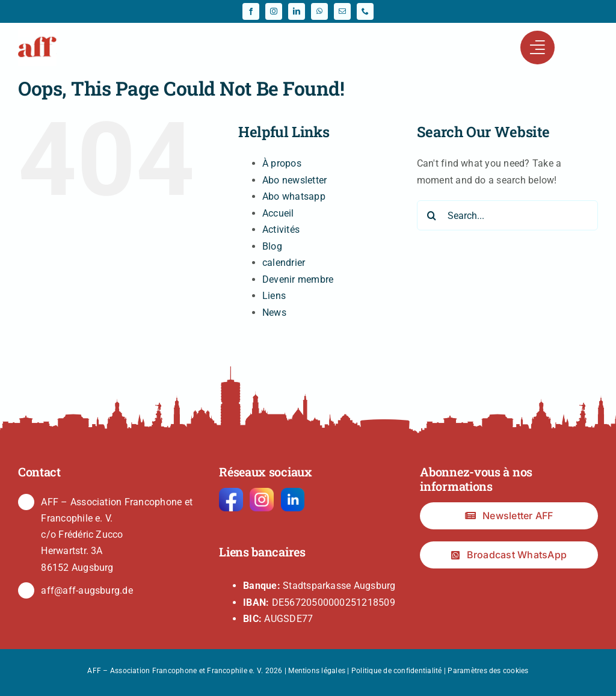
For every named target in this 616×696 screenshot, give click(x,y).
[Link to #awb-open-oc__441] (537, 48)
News (274, 313)
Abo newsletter (294, 180)
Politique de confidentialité (397, 671)
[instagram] (274, 11)
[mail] (342, 11)
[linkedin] (297, 11)
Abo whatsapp (294, 196)
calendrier (284, 263)
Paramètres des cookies (488, 671)
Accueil (278, 213)
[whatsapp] (319, 11)
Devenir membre (298, 279)
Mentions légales (317, 671)
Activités (281, 229)
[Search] (432, 215)
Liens (274, 296)
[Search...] (507, 215)
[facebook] (251, 11)
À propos (282, 163)
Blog (272, 246)
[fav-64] (37, 32)
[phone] (365, 11)
